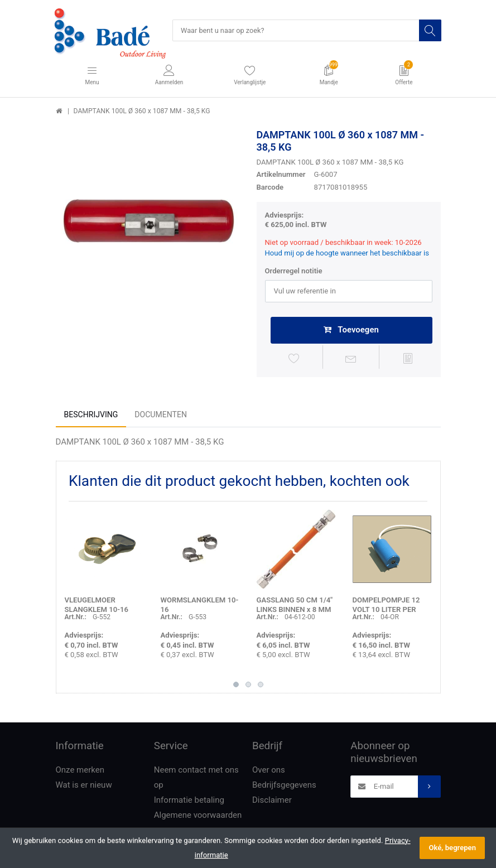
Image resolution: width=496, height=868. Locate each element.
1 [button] (236, 686)
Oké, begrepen (452, 848)
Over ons (269, 771)
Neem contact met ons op (196, 779)
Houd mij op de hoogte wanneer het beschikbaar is (347, 254)
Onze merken (80, 771)
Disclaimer (272, 802)
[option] (148, 221)
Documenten (161, 416)
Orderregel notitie (294, 271)
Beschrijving (91, 416)
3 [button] (261, 686)
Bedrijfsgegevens (284, 787)
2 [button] (248, 686)
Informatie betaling (189, 802)
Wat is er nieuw (84, 787)
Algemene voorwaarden (198, 817)
